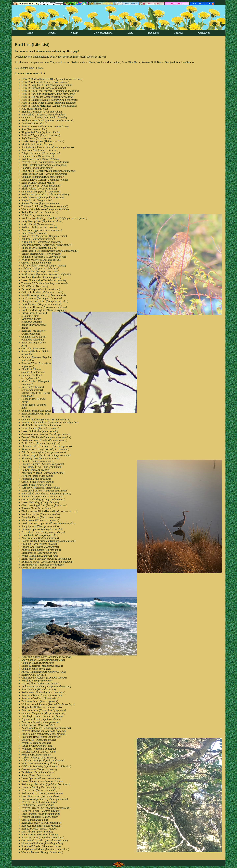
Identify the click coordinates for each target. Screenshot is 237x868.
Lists (130, 33)
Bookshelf (154, 33)
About (52, 33)
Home (30, 33)
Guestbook (204, 33)
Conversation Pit (103, 33)
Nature (75, 33)
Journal (179, 33)
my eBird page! (70, 51)
